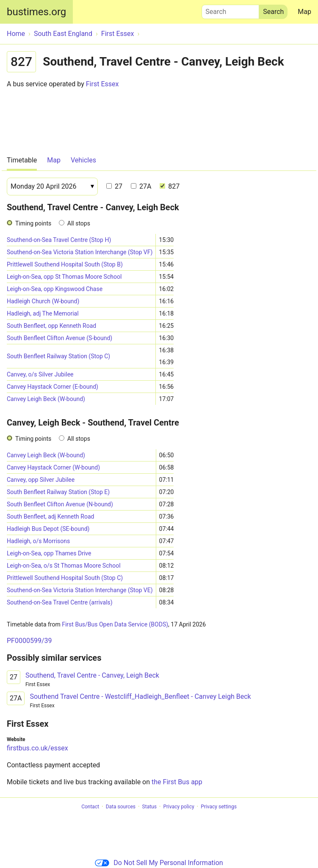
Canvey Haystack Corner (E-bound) (53, 387)
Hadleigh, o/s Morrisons (38, 541)
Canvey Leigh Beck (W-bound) (46, 399)
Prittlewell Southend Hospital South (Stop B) (65, 264)
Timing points (33, 223)
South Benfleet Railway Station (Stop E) (58, 492)
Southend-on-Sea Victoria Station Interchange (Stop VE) (80, 590)
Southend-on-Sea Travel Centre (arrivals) (60, 602)
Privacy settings (219, 807)
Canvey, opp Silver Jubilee (41, 480)
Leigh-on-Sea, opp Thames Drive (49, 553)
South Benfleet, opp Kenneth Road (51, 326)
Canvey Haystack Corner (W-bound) (53, 467)
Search (230, 10)
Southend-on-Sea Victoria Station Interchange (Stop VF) (80, 252)
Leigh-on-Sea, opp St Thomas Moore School (64, 277)
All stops (79, 223)
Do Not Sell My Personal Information (159, 863)
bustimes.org (36, 12)
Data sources (121, 807)
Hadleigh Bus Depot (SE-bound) (48, 529)
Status (149, 807)
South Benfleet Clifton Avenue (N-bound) (60, 504)
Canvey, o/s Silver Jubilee (40, 374)
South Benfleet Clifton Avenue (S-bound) (59, 338)
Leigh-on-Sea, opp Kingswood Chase (55, 289)
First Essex (102, 84)
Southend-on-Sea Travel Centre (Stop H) (59, 240)
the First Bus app (177, 782)
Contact (90, 807)
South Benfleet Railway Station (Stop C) (58, 356)
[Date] (52, 187)
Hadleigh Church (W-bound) (43, 301)
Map (304, 12)
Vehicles (83, 160)
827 (170, 186)
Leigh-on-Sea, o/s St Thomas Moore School (64, 566)
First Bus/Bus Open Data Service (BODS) (115, 624)
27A (141, 186)
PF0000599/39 (29, 641)
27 (114, 186)
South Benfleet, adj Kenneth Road (50, 516)
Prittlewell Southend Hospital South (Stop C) (65, 578)
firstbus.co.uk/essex (37, 748)
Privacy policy (178, 807)
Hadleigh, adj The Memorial (43, 313)
